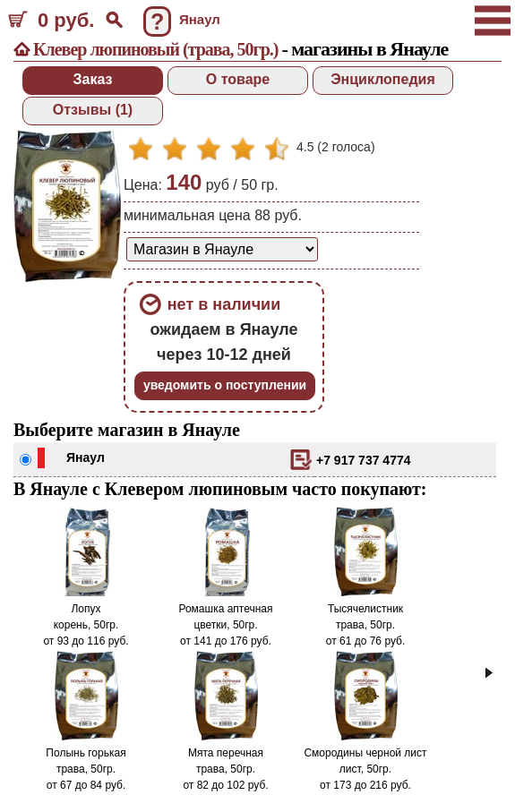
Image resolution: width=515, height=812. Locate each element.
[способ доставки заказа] (222, 249)
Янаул (86, 457)
